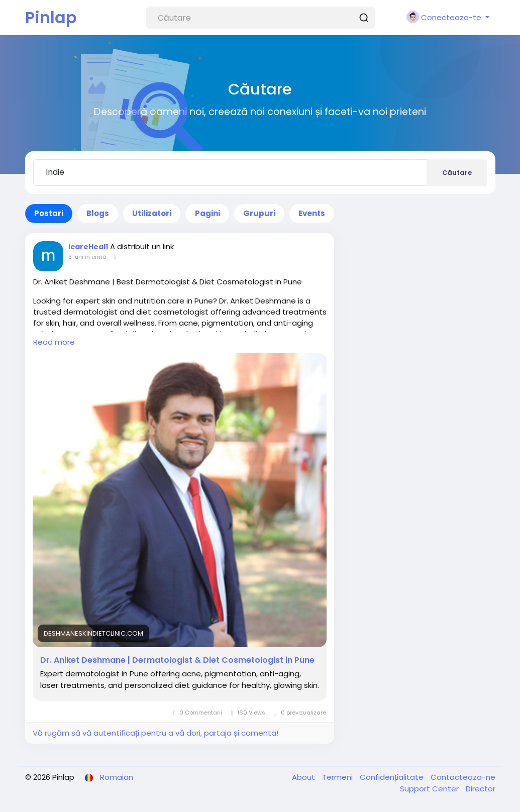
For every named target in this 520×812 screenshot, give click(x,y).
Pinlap (51, 17)
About (304, 777)
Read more (54, 342)
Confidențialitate (393, 777)
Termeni (338, 777)
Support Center (430, 789)
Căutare (457, 173)
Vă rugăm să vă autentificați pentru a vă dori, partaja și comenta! (155, 733)
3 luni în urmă (87, 257)
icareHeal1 (88, 247)
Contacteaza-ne (463, 777)
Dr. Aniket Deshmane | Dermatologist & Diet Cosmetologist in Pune (177, 660)
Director (481, 789)
